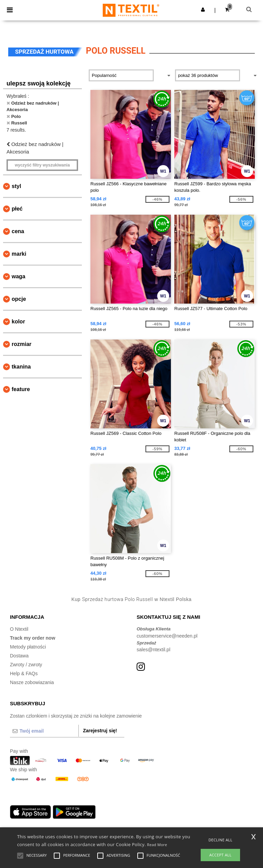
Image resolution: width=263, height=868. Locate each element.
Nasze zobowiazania (32, 682)
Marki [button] (19, 254)
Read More (157, 845)
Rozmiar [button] (22, 344)
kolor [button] (18, 322)
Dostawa (19, 656)
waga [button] (18, 276)
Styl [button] (16, 186)
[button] (203, 10)
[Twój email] (44, 731)
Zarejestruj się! (100, 731)
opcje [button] (19, 299)
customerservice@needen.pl (167, 636)
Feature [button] (21, 389)
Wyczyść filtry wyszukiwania (42, 165)
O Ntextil (19, 629)
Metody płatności (28, 647)
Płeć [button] (17, 209)
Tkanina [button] (21, 367)
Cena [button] (18, 231)
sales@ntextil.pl (153, 650)
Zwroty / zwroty (26, 665)
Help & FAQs (24, 673)
